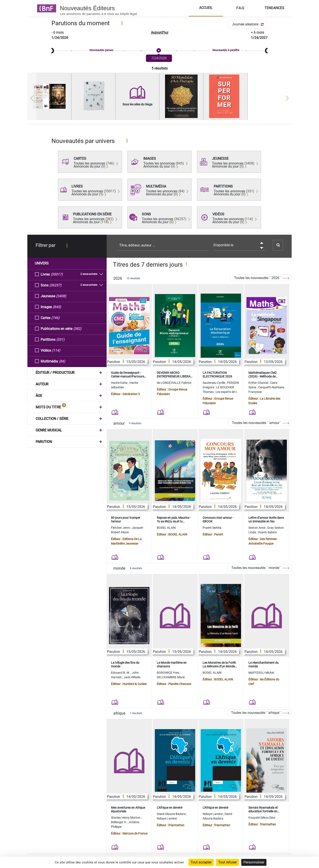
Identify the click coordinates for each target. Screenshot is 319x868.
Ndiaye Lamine (167, 818)
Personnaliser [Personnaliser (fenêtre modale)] (254, 862)
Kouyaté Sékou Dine (262, 818)
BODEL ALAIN (166, 528)
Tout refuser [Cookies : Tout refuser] (227, 862)
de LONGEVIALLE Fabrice (174, 383)
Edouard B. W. (121, 673)
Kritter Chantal (259, 383)
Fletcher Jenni (121, 528)
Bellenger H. (119, 822)
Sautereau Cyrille (214, 383)
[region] (159, 98)
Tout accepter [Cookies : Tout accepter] (201, 862)
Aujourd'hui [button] (160, 32)
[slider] (159, 51)
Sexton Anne (257, 528)
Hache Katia (120, 383)
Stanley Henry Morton (126, 818)
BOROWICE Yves (168, 673)
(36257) (55, 285)
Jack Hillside (132, 677)
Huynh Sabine (267, 532)
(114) (56, 350)
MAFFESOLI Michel (261, 673)
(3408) (61, 296)
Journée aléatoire (249, 24)
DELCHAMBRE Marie (171, 677)
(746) (55, 318)
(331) (60, 339)
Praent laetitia (212, 528)
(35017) (57, 274)
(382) (77, 328)
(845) (57, 307)
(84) (62, 361)
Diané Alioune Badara (172, 814)
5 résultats (160, 68)
